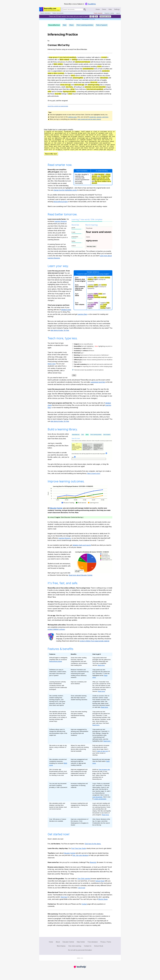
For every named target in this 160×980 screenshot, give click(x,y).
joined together (78, 78)
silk (52, 62)
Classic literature (45, 13)
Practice (72, 34)
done (77, 76)
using (63, 49)
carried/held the (88, 69)
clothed (101, 92)
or (100, 57)
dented (50, 76)
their (66, 78)
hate (95, 281)
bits (98, 80)
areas (70, 94)
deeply (106, 73)
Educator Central (56, 512)
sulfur (49, 92)
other (98, 78)
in (85, 57)
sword (73, 76)
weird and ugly (79, 85)
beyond (75, 94)
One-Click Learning (84, 882)
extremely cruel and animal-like (95, 87)
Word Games (61, 950)
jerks (49, 96)
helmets (77, 69)
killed (55, 64)
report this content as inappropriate (58, 106)
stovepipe (99, 64)
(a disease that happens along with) (101, 181)
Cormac (52, 45)
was (83, 82)
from (75, 49)
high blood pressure (103, 183)
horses (76, 80)
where (90, 94)
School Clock (100, 885)
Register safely (109, 13)
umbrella (56, 66)
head (80, 82)
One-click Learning (75, 950)
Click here (64, 901)
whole (76, 82)
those (52, 94)
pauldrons (100, 73)
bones (108, 76)
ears (81, 80)
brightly (104, 80)
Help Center (81, 946)
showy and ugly (66, 85)
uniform (70, 62)
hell (81, 89)
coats (49, 64)
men (96, 76)
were (49, 78)
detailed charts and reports (82, 549)
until (110, 78)
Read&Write (92, 4)
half (93, 57)
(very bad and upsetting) (68, 57)
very (104, 76)
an (66, 49)
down (57, 89)
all (104, 82)
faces (58, 85)
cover (99, 66)
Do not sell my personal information (80, 954)
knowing (84, 94)
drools (56, 96)
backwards (73, 71)
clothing (74, 60)
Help (110, 9)
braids (70, 78)
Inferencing (56, 34)
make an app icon (102, 755)
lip (110, 94)
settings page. (73, 117)
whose (100, 76)
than (108, 89)
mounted (52, 87)
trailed (53, 80)
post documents (97, 801)
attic (56, 60)
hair (93, 78)
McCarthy (64, 45)
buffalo (107, 69)
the (99, 60)
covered (104, 57)
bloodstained (86, 66)
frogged (66, 64)
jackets (86, 64)
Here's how (52, 367)
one (91, 64)
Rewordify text (51, 157)
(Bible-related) (64, 60)
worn (67, 71)
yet (105, 89)
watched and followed (83, 62)
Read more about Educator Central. (81, 579)
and (49, 62)
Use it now (82, 891)
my (51, 101)
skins (102, 60)
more (84, 89)
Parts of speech (102, 25)
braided (75, 64)
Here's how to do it (94, 477)
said (57, 101)
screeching (80, 92)
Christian (60, 92)
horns (96, 69)
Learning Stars (82, 318)
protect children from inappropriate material (95, 645)
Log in (118, 13)
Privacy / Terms (106, 946)
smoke (107, 92)
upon (57, 80)
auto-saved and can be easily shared (89, 119)
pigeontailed (58, 71)
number (88, 57)
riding (52, 89)
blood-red (94, 82)
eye (96, 94)
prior (104, 62)
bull (101, 69)
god (54, 101)
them (64, 89)
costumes (51, 60)
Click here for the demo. (93, 847)
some (106, 66)
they (49, 80)
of (82, 60)
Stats (65, 25)
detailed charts (66, 313)
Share (71, 25)
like (102, 85)
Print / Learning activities (85, 25)
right (80, 94)
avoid (102, 281)
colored (50, 82)
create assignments (100, 803)
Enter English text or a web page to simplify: (59, 129)
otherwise (84, 71)
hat (103, 64)
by (49, 41)
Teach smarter (98, 13)
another (83, 76)
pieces (63, 62)
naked (97, 57)
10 (97, 16)
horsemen (51, 85)
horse (70, 82)
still (74, 62)
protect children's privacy (56, 633)
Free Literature (93, 946)
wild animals (104, 78)
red (99, 82)
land (53, 92)
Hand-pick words (105, 16)
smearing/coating (93, 85)
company (107, 85)
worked (91, 80)
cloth (55, 82)
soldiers (60, 64)
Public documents (58, 13)
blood (98, 62)
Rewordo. (93, 866)
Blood (79, 49)
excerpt (70, 49)
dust (53, 78)
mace (67, 76)
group (73, 89)
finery (55, 62)
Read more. (101, 669)
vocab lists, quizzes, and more (99, 117)
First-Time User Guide (79, 852)
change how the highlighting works (65, 194)
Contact (84, 908)
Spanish (70, 73)
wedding (94, 66)
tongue (108, 87)
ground (64, 80)
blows (61, 76)
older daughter (99, 178)
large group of (54, 57)
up (84, 78)
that (81, 69)
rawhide (71, 69)
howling (78, 87)
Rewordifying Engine (61, 205)
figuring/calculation (69, 92)
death (63, 87)
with (96, 60)
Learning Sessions (61, 225)
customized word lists (98, 386)
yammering (91, 92)
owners (109, 62)
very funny (69, 87)
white (68, 66)
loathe (96, 288)
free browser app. (104, 773)
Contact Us (88, 950)
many (60, 78)
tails (87, 80)
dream (92, 60)
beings (64, 94)
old (57, 76)
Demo (104, 9)
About (58, 946)
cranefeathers (61, 69)
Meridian (84, 49)
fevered (87, 60)
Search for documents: (63, 10)
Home (98, 9)
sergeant (65, 101)
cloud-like (58, 94)
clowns (58, 87)
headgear (51, 69)
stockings (74, 66)
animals (108, 60)
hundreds (81, 57)
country (89, 76)
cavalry (81, 64)
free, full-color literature (80, 859)
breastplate (89, 73)
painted (87, 82)
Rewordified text (54, 25)
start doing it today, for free (60, 334)
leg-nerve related (101, 185)
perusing (91, 290)
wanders (101, 94)
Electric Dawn (103, 903)
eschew (104, 288)
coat (64, 71)
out (79, 60)
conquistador (78, 73)
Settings (117, 9)
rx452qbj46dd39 (80, 142)
